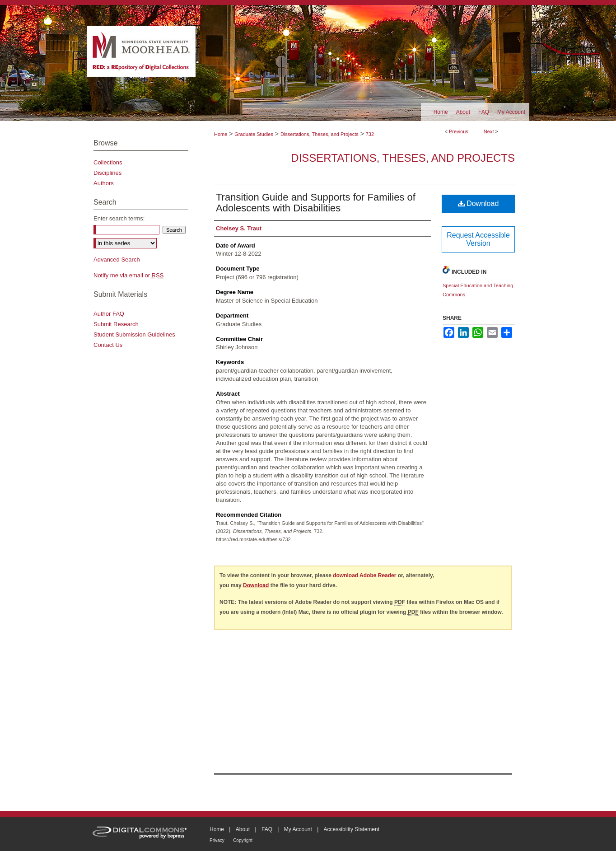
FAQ (267, 829)
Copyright (243, 840)
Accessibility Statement (352, 829)
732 (370, 134)
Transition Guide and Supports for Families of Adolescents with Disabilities (316, 203)
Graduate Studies (254, 134)
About (243, 829)
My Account (298, 829)
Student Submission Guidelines (134, 334)
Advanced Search (117, 260)
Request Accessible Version (478, 239)
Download (478, 203)
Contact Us (108, 345)
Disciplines (107, 173)
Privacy (217, 840)
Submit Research (116, 324)
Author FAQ (109, 314)
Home (221, 134)
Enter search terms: (119, 218)
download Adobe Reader (364, 575)
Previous (459, 131)
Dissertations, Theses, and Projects (320, 134)
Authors (104, 183)
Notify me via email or (128, 275)
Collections (108, 162)
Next (489, 131)
